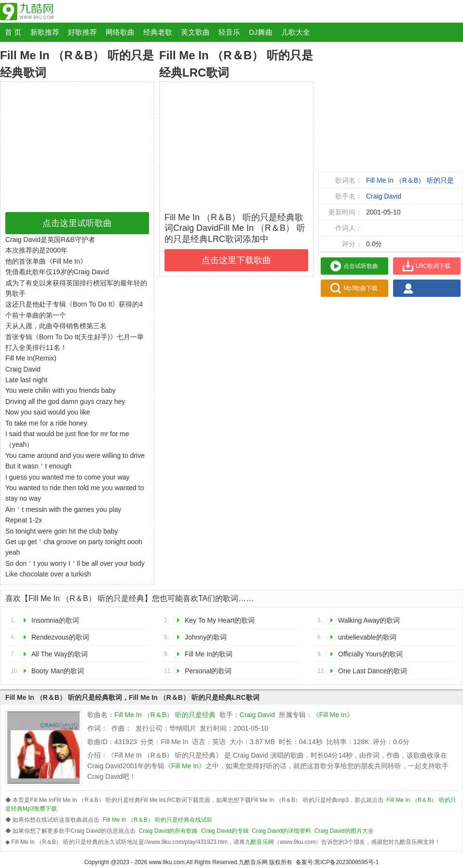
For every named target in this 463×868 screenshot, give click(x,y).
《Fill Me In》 (333, 715)
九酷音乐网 (259, 842)
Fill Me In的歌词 (209, 654)
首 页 (13, 32)
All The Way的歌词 (60, 654)
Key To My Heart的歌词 (220, 620)
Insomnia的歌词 (55, 620)
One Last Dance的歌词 (373, 671)
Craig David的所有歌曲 (169, 831)
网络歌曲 (120, 32)
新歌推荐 (45, 32)
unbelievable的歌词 (367, 637)
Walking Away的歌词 (369, 620)
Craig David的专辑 (225, 831)
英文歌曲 (195, 32)
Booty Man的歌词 (58, 671)
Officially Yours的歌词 (370, 654)
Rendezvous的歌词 (60, 637)
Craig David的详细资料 (281, 831)
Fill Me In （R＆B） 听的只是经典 (165, 715)
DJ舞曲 (260, 32)
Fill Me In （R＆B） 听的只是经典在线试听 (158, 820)
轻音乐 (229, 32)
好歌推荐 (82, 32)
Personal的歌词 (208, 671)
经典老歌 (158, 32)
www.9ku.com (167, 862)
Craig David (384, 196)
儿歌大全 (296, 32)
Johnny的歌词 (206, 637)
